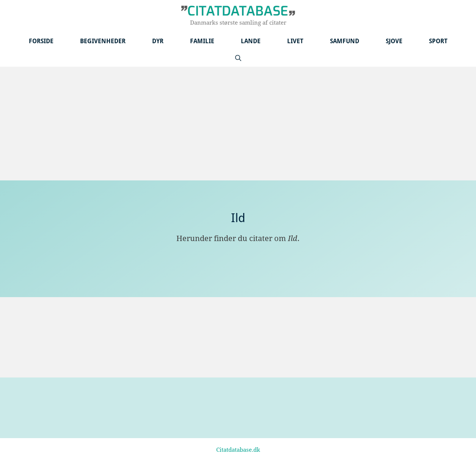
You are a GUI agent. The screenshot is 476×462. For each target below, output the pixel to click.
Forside (41, 41)
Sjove (394, 41)
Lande (251, 41)
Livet (295, 41)
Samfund (345, 41)
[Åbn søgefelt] (238, 58)
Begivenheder (103, 41)
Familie (202, 41)
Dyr (158, 41)
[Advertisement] (238, 124)
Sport (438, 41)
